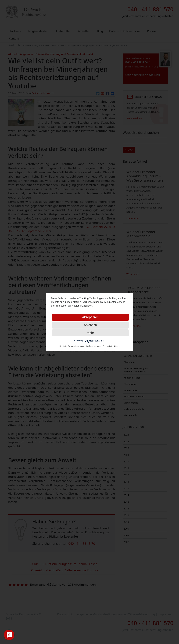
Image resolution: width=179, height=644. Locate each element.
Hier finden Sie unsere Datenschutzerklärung (103, 346)
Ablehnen (90, 325)
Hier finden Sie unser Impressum (72, 346)
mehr (90, 333)
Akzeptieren (90, 317)
